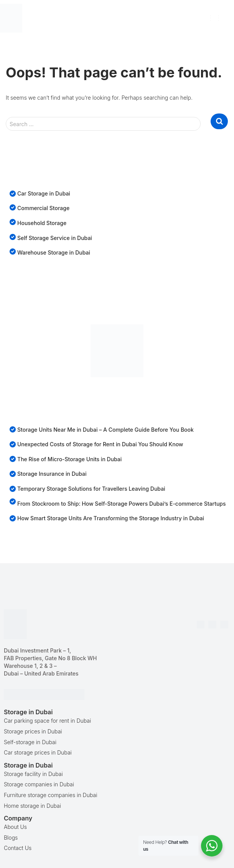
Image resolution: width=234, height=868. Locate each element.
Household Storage (42, 223)
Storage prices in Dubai (33, 731)
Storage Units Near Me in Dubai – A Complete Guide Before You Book (105, 430)
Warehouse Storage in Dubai (54, 252)
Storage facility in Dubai (33, 774)
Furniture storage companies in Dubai (50, 795)
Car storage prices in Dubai (38, 752)
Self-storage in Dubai (30, 742)
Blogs (11, 838)
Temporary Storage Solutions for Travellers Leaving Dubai (91, 489)
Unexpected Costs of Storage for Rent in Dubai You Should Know (100, 444)
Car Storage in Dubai (44, 193)
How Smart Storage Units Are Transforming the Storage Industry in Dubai (111, 518)
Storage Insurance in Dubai (52, 474)
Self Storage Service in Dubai (55, 238)
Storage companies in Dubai (39, 784)
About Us (15, 827)
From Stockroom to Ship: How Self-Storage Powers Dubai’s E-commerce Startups (122, 504)
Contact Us (18, 848)
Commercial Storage (43, 208)
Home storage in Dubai (32, 806)
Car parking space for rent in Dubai (47, 721)
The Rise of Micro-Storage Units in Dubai (69, 459)
